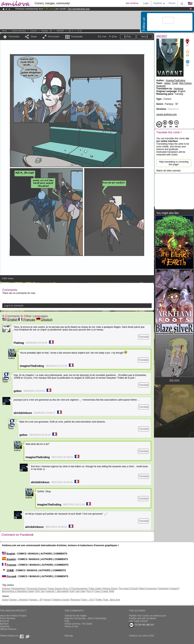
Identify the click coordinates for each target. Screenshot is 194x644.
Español (9, 559)
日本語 (8, 570)
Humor (47, 600)
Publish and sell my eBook (143, 618)
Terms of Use (71, 626)
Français (27, 320)
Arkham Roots (110, 589)
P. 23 (79, 31)
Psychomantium (79, 589)
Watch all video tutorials (168, 171)
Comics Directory (19, 31)
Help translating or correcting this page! (174, 163)
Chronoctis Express (37, 589)
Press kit (4, 621)
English (10, 320)
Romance (76, 600)
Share (34, 37)
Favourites (14, 37)
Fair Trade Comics (138, 621)
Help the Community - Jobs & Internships (85, 618)
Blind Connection (148, 589)
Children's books (61, 600)
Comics (34, 31)
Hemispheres (18, 589)
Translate (144, 337)
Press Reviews (8, 618)
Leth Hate (80, 591)
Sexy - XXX (88, 600)
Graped (174, 589)
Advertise (5, 626)
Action (5, 600)
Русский (9, 576)
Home (5, 31)
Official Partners (8, 629)
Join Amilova (132, 3)
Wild (112, 591)
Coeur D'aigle (102, 591)
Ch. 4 (71, 31)
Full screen (54, 37)
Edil (72, 591)
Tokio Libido (95, 589)
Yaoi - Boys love (112, 600)
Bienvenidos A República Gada (18, 591)
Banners (4, 624)
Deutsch (44, 320)
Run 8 (90, 591)
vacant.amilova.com (166, 114)
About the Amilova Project (13, 616)
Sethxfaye (163, 589)
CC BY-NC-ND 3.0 (141, 625)
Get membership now (79, 9)
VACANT (60, 31)
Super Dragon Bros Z (59, 589)
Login (146, 3)
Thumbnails (77, 37)
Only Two (40, 591)
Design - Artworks (19, 600)
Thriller (99, 600)
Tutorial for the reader (76, 616)
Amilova (6, 589)
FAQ (67, 621)
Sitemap (69, 636)
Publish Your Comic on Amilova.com (147, 616)
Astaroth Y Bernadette (57, 591)
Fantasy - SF (47, 31)
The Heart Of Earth (128, 589)
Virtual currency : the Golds (78, 624)
